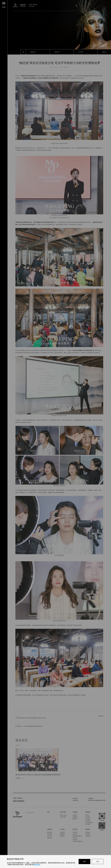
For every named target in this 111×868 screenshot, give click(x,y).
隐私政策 (37, 865)
